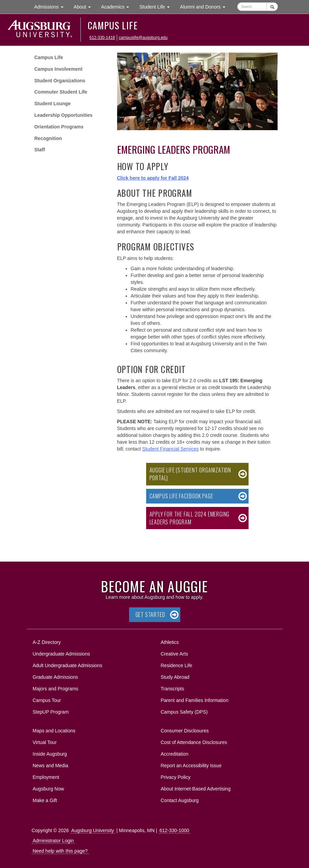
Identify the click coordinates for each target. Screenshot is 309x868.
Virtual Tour (45, 742)
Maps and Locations (54, 731)
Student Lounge (53, 104)
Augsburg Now (48, 789)
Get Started (150, 615)
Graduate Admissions (55, 677)
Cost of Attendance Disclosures (194, 742)
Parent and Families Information (195, 700)
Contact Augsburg (180, 800)
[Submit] (272, 7)
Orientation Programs (59, 127)
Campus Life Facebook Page (181, 496)
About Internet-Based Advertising (196, 789)
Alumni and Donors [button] (205, 6)
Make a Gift (45, 800)
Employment (46, 777)
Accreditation (175, 754)
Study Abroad (175, 677)
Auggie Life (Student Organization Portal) (190, 474)
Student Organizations (60, 81)
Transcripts (173, 689)
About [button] (85, 8)
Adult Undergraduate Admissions (68, 665)
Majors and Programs (55, 687)
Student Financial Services (170, 449)
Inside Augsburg (50, 754)
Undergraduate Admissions (61, 654)
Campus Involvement (59, 69)
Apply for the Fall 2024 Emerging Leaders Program (190, 518)
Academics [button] (118, 6)
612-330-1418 (102, 38)
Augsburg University (93, 830)
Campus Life (113, 25)
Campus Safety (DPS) (184, 712)
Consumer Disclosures (185, 731)
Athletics (170, 642)
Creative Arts (174, 654)
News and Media (51, 766)
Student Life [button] (157, 6)
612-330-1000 (174, 830)
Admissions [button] (51, 6)
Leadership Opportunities (64, 115)
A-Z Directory (47, 642)
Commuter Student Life (61, 92)
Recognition (48, 138)
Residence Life (177, 665)
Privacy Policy (176, 777)
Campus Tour (47, 700)
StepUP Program (51, 712)
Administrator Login (53, 841)
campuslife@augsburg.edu (143, 38)
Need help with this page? (60, 851)
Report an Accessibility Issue (191, 766)
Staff (40, 150)
